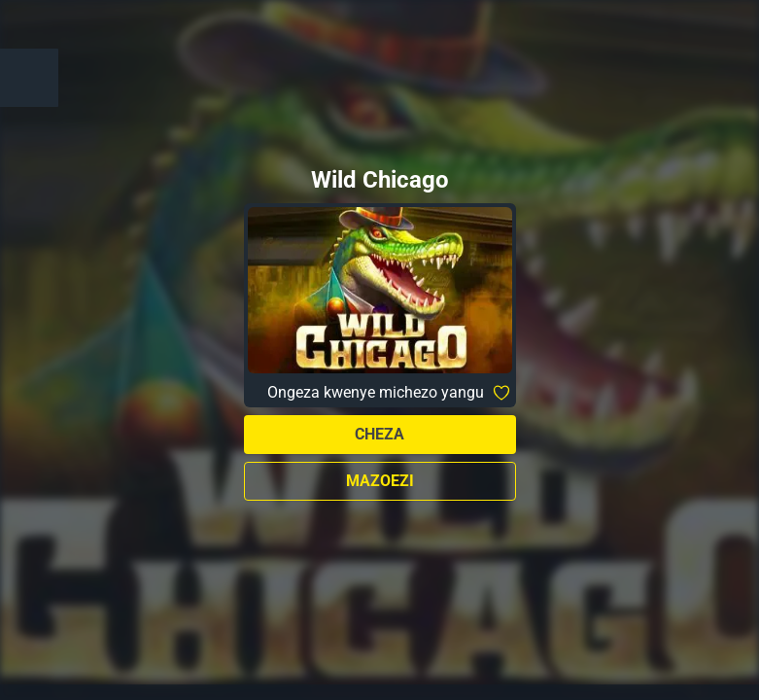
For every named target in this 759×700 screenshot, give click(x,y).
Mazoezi (380, 481)
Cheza (379, 434)
